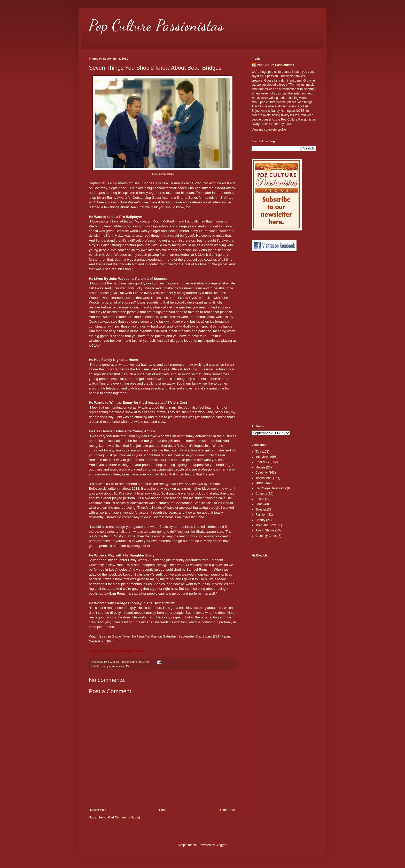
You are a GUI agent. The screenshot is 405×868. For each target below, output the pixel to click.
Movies (260, 467)
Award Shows (265, 530)
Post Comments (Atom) (124, 817)
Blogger (221, 845)
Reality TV (263, 462)
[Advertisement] (272, 338)
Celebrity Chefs (266, 536)
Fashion (261, 515)
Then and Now (266, 525)
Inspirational (264, 478)
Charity (260, 520)
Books (260, 499)
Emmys (105, 666)
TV (127, 666)
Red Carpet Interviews (271, 488)
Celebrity (262, 473)
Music (259, 483)
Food (259, 504)
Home (163, 810)
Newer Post (98, 810)
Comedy (261, 494)
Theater (261, 509)
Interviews (118, 666)
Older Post (227, 810)
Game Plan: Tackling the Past (207, 183)
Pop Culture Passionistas (156, 25)
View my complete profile (269, 130)
